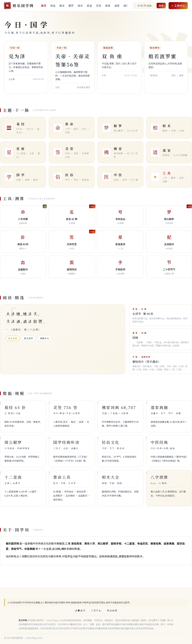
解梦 (71, 6)
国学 (126, 6)
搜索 (161, 6)
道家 (117, 6)
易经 (53, 6)
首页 (44, 6)
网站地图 (112, 611)
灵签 (99, 6)
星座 (89, 6)
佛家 (108, 6)
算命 (62, 6)
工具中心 (180, 5)
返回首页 (80, 611)
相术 (80, 6)
